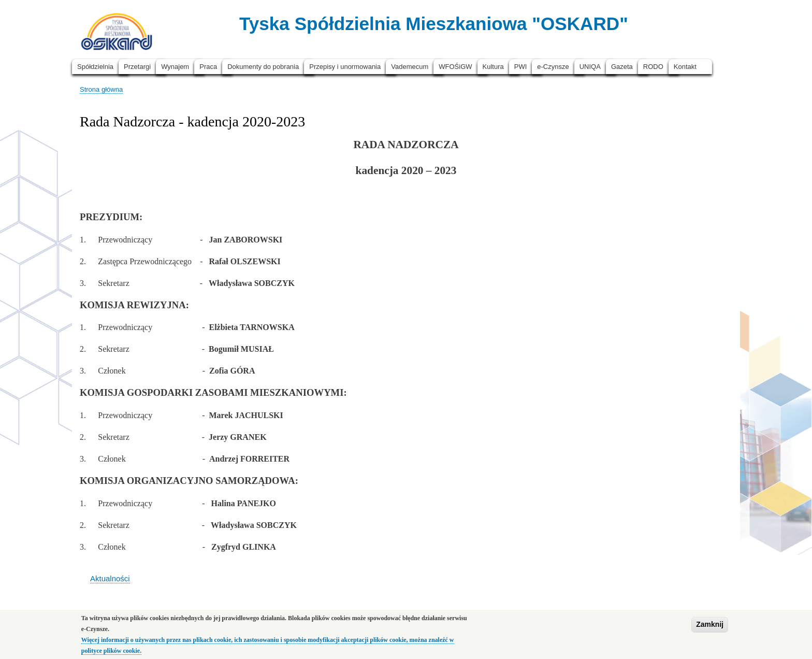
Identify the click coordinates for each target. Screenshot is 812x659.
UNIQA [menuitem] (590, 67)
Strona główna (101, 89)
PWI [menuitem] (521, 67)
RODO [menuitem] (653, 67)
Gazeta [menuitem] (622, 67)
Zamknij (710, 628)
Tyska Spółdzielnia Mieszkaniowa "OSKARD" (434, 24)
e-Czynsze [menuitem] (553, 67)
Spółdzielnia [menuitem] (95, 67)
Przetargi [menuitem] (137, 67)
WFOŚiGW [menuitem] (455, 67)
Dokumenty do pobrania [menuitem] (263, 67)
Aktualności (110, 578)
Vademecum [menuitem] (410, 67)
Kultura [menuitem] (493, 67)
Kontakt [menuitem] (685, 67)
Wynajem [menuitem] (175, 67)
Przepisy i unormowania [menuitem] (345, 67)
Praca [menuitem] (208, 67)
